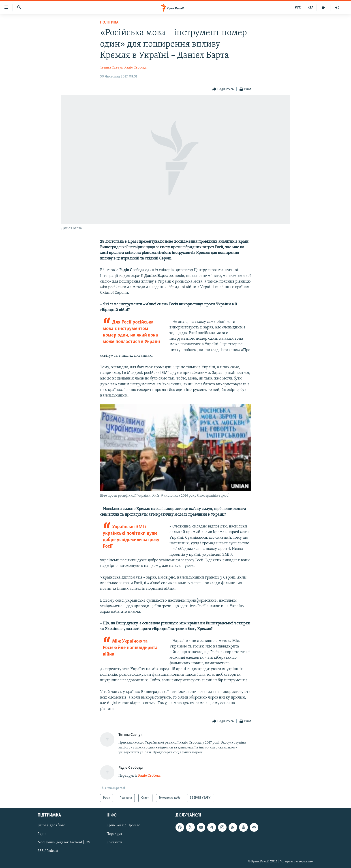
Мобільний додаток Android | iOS (64, 842)
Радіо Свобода (135, 68)
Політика (109, 23)
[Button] (223, 89)
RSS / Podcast (48, 851)
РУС (298, 8)
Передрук (114, 834)
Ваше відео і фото (51, 825)
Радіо (42, 834)
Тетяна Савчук (112, 68)
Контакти (114, 842)
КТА (310, 8)
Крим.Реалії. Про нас (123, 825)
